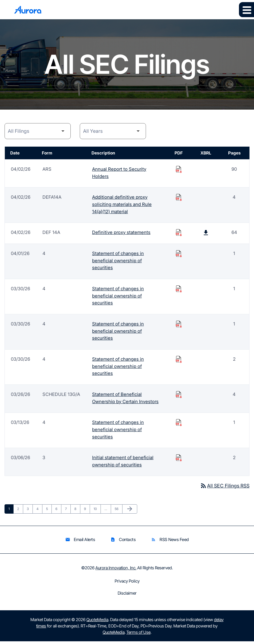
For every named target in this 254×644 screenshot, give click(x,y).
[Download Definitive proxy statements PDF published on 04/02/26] (179, 233)
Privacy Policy (127, 584)
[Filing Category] (38, 131)
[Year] (113, 131)
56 (118, 511)
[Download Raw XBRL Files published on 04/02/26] (206, 233)
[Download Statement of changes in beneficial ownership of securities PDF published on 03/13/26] (179, 425)
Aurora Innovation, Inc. (116, 570)
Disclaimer (127, 596)
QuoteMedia (97, 622)
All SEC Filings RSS (225, 488)
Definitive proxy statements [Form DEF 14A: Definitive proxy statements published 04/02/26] (121, 233)
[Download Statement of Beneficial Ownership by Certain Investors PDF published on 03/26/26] (179, 396)
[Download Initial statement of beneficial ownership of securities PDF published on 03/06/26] (179, 460)
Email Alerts (80, 542)
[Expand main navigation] (246, 10)
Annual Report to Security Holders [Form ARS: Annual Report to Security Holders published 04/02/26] (119, 173)
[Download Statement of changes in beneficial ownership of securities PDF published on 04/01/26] (179, 254)
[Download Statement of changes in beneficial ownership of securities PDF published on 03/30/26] (179, 290)
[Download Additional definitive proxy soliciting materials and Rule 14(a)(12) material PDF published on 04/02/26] (179, 198)
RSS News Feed (170, 542)
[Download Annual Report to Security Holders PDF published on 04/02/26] (179, 169)
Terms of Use (138, 635)
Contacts (123, 542)
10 (97, 511)
